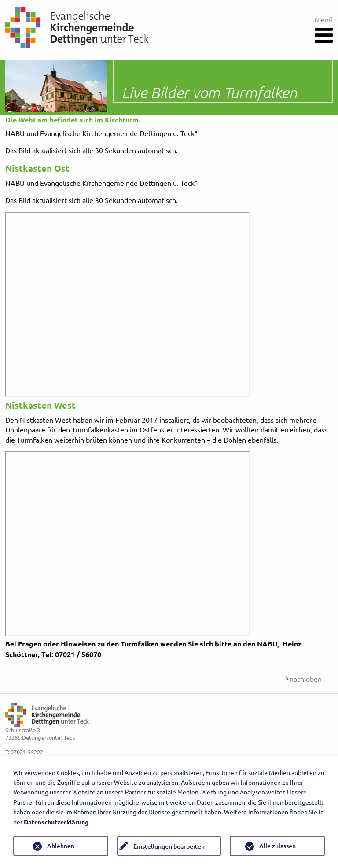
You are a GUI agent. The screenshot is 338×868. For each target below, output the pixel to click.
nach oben (306, 679)
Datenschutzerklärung (56, 822)
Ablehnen (61, 846)
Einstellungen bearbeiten (169, 846)
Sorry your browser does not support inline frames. (127, 304)
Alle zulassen (277, 846)
